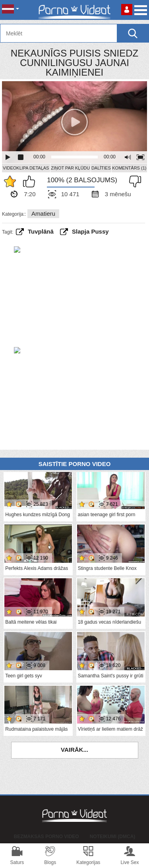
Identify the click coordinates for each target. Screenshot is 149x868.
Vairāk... (74, 750)
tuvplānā (41, 231)
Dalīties (101, 168)
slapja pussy (90, 231)
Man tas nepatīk (133, 181)
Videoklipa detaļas (26, 168)
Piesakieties (127, 10)
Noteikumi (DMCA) (113, 837)
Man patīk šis (31, 181)
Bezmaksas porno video (46, 837)
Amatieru (43, 214)
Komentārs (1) (129, 168)
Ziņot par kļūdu (70, 168)
